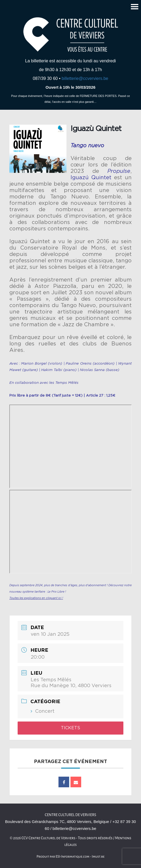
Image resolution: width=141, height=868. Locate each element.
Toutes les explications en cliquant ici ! (36, 598)
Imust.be (98, 857)
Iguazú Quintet (91, 178)
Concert (45, 711)
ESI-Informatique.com (72, 857)
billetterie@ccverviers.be (85, 78)
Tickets (70, 728)
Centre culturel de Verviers (70, 815)
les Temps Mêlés (64, 383)
